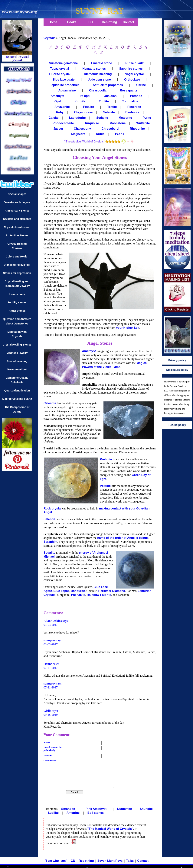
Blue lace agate (64, 80)
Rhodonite (138, 129)
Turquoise (92, 123)
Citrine (141, 85)
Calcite (54, 118)
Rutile (101, 134)
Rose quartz (129, 90)
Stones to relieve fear (17, 265)
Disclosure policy (177, 370)
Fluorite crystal (60, 74)
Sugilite (54, 813)
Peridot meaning (17, 361)
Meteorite (125, 118)
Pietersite (134, 107)
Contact (128, 22)
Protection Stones (17, 235)
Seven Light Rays (110, 861)
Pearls (120, 134)
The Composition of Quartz (17, 409)
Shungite (146, 809)
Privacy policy (177, 360)
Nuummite (125, 809)
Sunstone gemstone (63, 63)
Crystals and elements (17, 219)
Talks (130, 861)
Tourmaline (130, 101)
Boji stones (96, 813)
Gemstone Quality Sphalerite (17, 380)
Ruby (60, 112)
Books (72, 22)
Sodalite (102, 118)
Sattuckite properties (108, 85)
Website (48, 756)
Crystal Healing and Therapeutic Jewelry (17, 284)
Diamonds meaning (98, 74)
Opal (58, 101)
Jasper (59, 129)
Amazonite (62, 107)
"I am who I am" (56, 861)
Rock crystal (52, 508)
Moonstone (118, 123)
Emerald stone (102, 63)
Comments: (50, 760)
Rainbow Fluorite (99, 595)
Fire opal (84, 96)
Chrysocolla (98, 90)
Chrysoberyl (111, 129)
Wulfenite (143, 123)
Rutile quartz (134, 63)
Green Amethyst (17, 369)
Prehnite (136, 96)
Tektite (112, 107)
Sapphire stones (131, 69)
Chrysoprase (83, 112)
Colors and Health (17, 257)
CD (91, 22)
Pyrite (147, 118)
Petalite (88, 107)
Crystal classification (17, 227)
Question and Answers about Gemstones (17, 321)
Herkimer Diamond (112, 591)
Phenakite (78, 595)
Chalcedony (83, 129)
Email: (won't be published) (52, 749)
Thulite (104, 101)
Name (47, 742)
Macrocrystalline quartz (17, 399)
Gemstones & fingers (17, 202)
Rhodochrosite (64, 123)
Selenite (109, 112)
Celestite (50, 403)
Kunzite (80, 101)
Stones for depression (17, 273)
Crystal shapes (17, 194)
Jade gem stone (99, 80)
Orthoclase (132, 80)
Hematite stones (94, 69)
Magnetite (79, 134)
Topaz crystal (59, 69)
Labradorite (77, 118)
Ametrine (74, 813)
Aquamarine (67, 90)
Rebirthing (110, 22)
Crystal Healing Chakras (17, 246)
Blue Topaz (61, 591)
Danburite (132, 112)
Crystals (49, 38)
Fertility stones (17, 302)
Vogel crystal (134, 74)
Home (53, 22)
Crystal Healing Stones (17, 345)
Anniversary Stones (17, 211)
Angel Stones (17, 311)
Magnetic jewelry (17, 353)
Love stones (17, 294)
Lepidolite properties (64, 85)
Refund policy (177, 425)
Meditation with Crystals (17, 334)
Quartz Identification (17, 391)
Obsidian (110, 96)
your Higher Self (128, 328)
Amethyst (57, 96)
